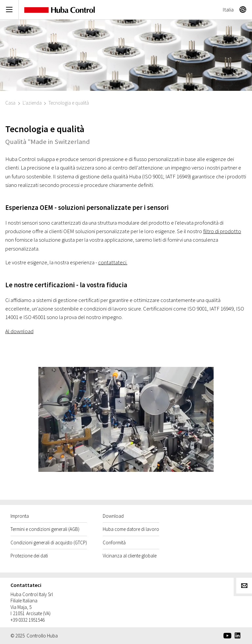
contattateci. (113, 262)
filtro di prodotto (222, 231)
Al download (19, 331)
